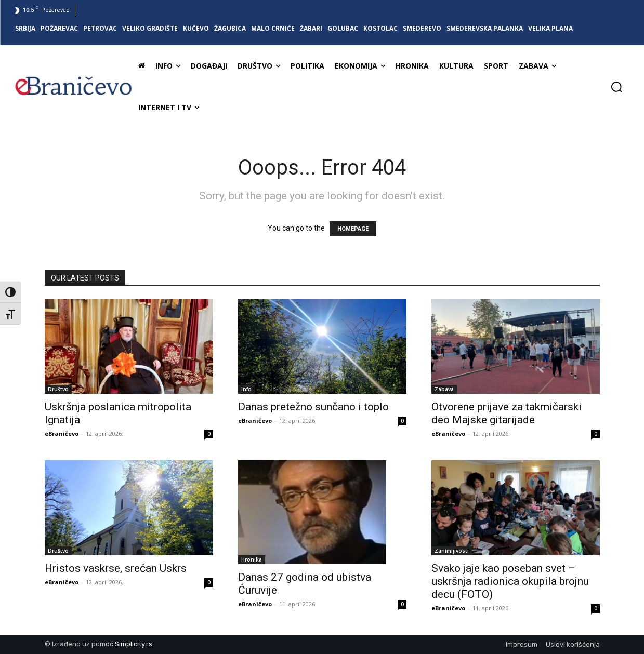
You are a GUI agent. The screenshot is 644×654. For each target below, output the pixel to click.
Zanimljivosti (452, 551)
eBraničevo (62, 433)
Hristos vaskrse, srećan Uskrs (116, 568)
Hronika (252, 559)
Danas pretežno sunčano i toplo (313, 407)
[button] (616, 87)
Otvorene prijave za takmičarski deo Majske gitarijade (507, 413)
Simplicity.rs (134, 644)
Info (246, 389)
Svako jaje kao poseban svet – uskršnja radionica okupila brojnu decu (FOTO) (510, 581)
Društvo (58, 389)
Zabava (444, 389)
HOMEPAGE (353, 229)
